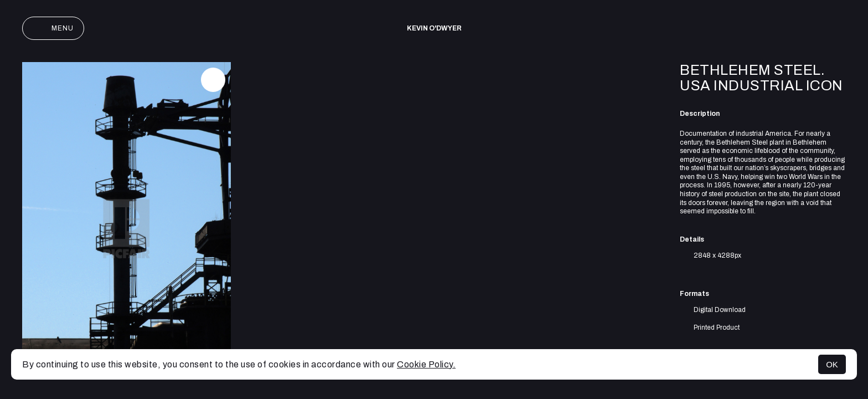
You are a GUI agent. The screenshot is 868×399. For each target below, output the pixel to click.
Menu (53, 28)
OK (832, 364)
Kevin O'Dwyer (434, 28)
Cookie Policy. (426, 364)
